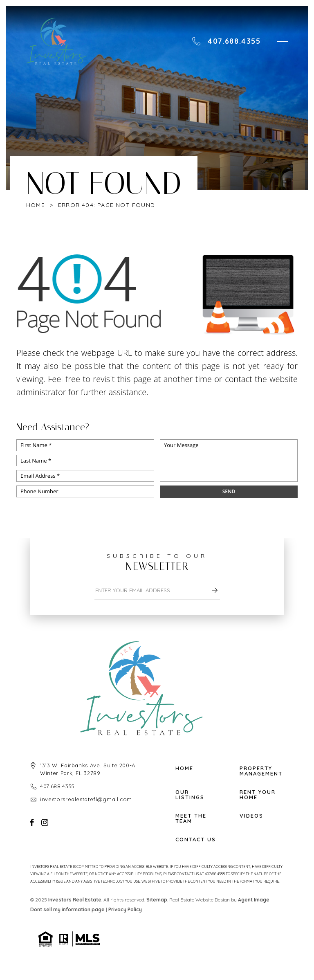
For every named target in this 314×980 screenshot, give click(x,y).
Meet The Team (191, 818)
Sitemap (157, 900)
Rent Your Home (258, 795)
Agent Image (254, 900)
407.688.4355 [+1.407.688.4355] (57, 786)
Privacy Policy (125, 909)
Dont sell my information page (67, 909)
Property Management (261, 771)
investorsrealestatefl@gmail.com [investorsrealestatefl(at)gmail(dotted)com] (86, 799)
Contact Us (196, 840)
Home (184, 768)
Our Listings (190, 795)
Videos (251, 816)
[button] (283, 42)
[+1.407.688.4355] (226, 41)
